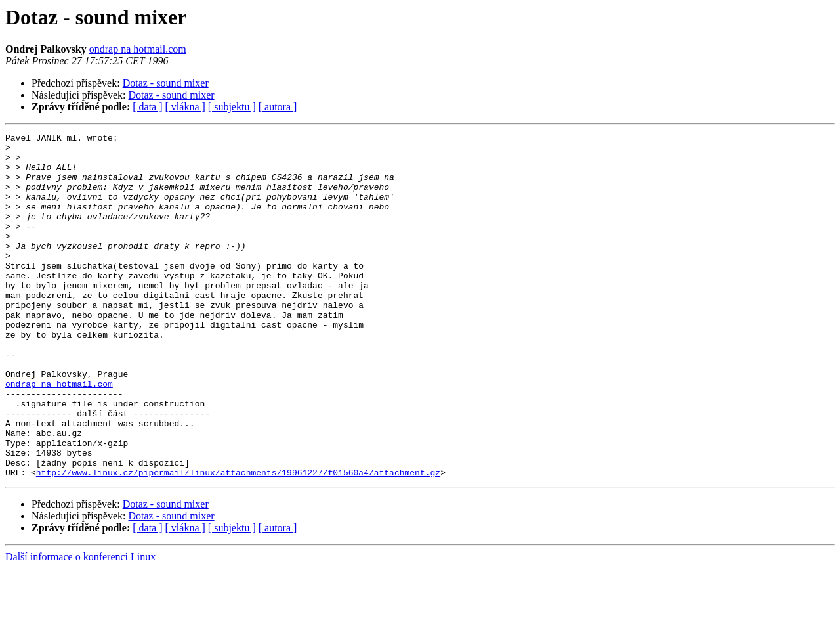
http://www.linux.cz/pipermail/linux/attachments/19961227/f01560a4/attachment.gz (238, 541)
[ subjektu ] (232, 107)
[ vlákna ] (185, 107)
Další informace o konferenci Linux (80, 626)
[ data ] (147, 107)
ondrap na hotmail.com (138, 49)
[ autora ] (278, 107)
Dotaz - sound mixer (166, 83)
